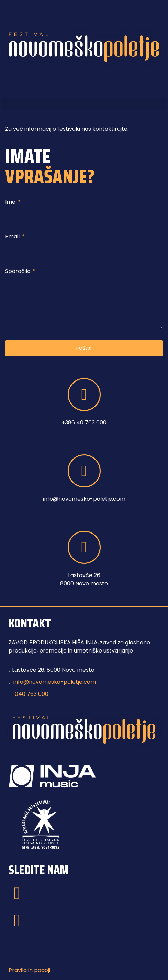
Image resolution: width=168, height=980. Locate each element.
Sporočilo (19, 271)
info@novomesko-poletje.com (55, 682)
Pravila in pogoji (29, 970)
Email (13, 236)
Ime (11, 202)
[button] (84, 104)
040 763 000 (32, 694)
